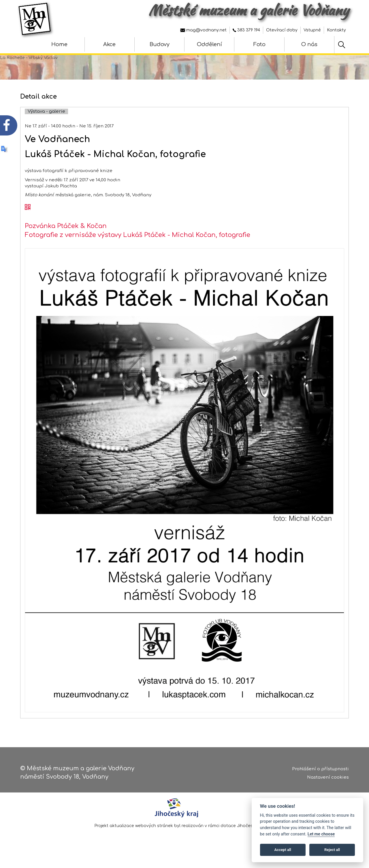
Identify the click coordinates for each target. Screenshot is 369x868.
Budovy (160, 44)
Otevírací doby (282, 30)
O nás (309, 44)
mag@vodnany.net (203, 30)
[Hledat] (342, 45)
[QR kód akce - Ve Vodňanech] (28, 214)
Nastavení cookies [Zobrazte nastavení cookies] (328, 778)
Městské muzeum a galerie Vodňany (249, 10)
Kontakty (336, 30)
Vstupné (312, 30)
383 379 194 (246, 30)
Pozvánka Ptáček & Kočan (66, 233)
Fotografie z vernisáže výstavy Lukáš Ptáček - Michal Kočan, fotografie (138, 242)
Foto (259, 44)
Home (59, 44)
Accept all (283, 850)
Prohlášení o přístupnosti (320, 770)
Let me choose (321, 834)
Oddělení (209, 44)
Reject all (332, 850)
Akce (109, 44)
